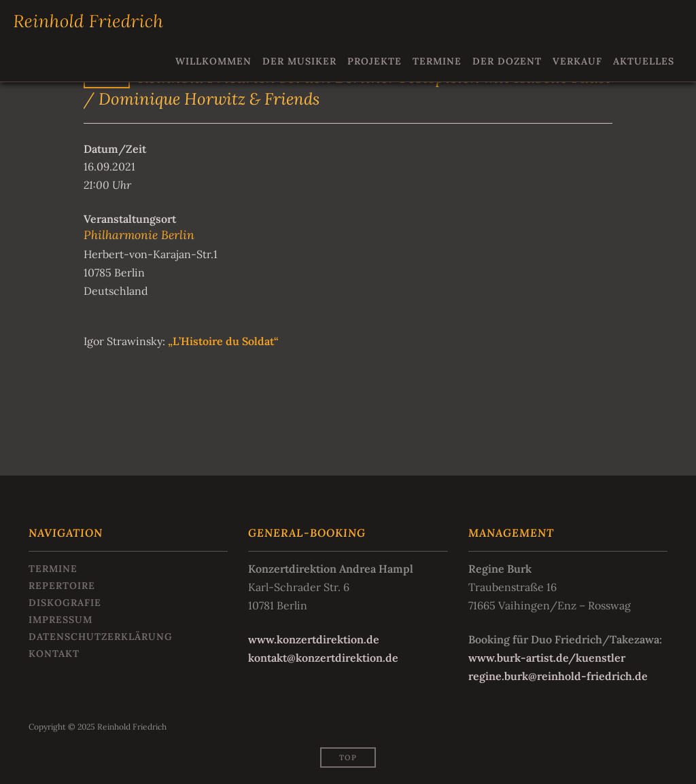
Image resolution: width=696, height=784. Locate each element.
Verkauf (577, 61)
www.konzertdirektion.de (314, 639)
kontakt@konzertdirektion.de (323, 658)
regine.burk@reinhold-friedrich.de (558, 676)
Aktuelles (644, 61)
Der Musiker (299, 61)
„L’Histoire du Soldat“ (222, 341)
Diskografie (65, 603)
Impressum (60, 620)
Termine (437, 61)
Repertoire (62, 586)
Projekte (375, 61)
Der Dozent (507, 61)
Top (348, 758)
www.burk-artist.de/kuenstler (547, 658)
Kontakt (54, 654)
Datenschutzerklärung (101, 637)
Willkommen (213, 61)
